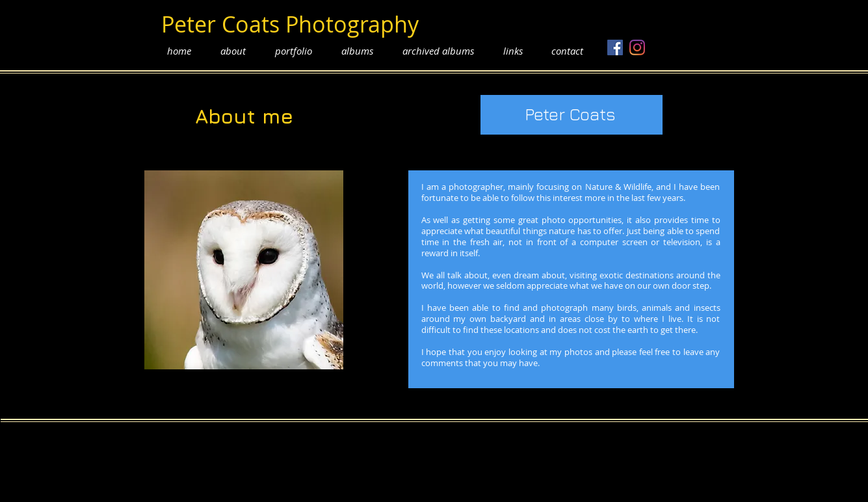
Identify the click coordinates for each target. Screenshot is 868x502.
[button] (294, 51)
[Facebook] (615, 47)
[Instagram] (637, 47)
